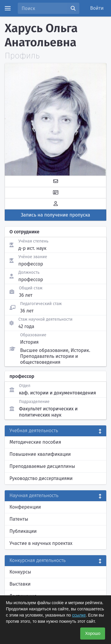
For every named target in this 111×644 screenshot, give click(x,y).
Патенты (19, 519)
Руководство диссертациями (41, 478)
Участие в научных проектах (41, 543)
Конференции (25, 507)
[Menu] (8, 8)
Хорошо (93, 633)
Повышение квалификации (40, 454)
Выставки (20, 584)
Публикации (23, 531)
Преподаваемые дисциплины (42, 466)
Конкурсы (20, 572)
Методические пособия (35, 442)
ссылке (79, 615)
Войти (97, 8)
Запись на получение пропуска (56, 215)
